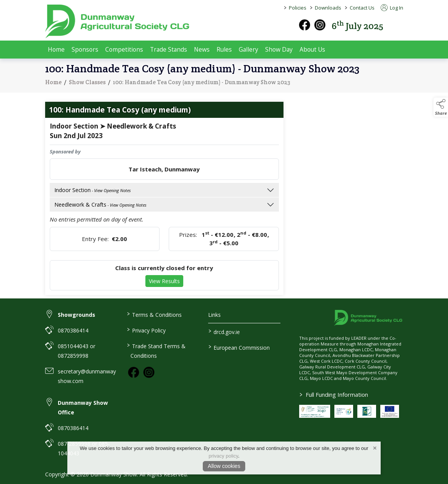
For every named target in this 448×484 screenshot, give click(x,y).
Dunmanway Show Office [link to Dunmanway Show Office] (83, 407)
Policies (298, 8)
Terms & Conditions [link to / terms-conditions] (154, 314)
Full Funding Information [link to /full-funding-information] (334, 394)
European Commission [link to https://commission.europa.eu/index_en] (239, 347)
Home (56, 49)
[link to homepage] (118, 21)
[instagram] (320, 25)
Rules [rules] (224, 49)
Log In (392, 8)
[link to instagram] (149, 372)
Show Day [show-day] (279, 49)
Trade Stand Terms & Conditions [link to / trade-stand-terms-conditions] (156, 350)
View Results (164, 283)
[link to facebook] (134, 372)
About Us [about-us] (312, 49)
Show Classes (87, 83)
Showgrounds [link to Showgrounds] (77, 315)
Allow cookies (224, 466)
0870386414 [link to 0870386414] (73, 330)
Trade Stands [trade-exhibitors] (169, 49)
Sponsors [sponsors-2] (85, 49)
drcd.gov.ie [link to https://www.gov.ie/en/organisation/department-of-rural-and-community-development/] (224, 331)
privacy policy (223, 456)
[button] (398, 25)
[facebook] (305, 25)
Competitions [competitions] (124, 49)
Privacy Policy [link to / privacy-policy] (146, 330)
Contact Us (362, 8)
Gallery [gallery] (248, 49)
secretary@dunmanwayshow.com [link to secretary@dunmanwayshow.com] (87, 376)
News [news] (202, 49)
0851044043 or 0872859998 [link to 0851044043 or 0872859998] (77, 351)
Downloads (328, 8)
